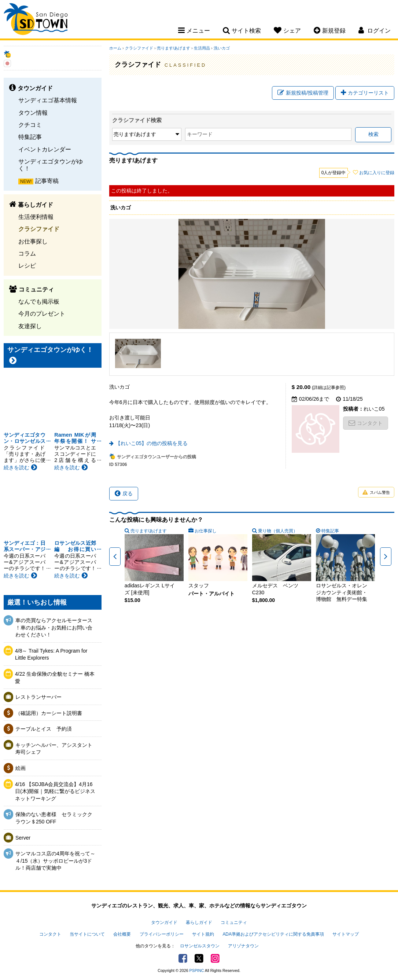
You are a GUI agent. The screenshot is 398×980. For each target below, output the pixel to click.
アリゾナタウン (243, 946)
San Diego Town (36, 20)
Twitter (199, 958)
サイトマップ (346, 934)
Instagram (215, 958)
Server (23, 838)
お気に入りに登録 (377, 173)
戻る (124, 493)
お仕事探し (33, 241)
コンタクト (366, 423)
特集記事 (30, 137)
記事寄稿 (47, 181)
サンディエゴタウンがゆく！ (51, 165)
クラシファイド (39, 229)
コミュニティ (234, 922)
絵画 (21, 768)
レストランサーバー (38, 697)
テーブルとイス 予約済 (44, 729)
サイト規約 (203, 934)
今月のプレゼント (42, 313)
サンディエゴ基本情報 (48, 100)
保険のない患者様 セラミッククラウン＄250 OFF (54, 818)
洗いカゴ (222, 48)
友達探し (30, 326)
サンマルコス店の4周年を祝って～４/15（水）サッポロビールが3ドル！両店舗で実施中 (55, 861)
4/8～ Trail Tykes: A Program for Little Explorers (51, 654)
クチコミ (30, 125)
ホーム (115, 48)
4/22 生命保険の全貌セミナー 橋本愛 (55, 678)
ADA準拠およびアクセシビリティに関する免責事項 (273, 934)
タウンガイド (164, 922)
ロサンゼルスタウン (200, 946)
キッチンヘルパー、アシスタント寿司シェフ (54, 749)
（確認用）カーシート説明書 (49, 713)
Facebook (183, 958)
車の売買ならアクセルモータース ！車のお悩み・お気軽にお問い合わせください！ (54, 627)
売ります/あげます (174, 48)
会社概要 (122, 934)
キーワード (200, 134)
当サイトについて (87, 934)
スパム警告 (376, 493)
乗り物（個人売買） (278, 531)
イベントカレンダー (45, 149)
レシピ (27, 265)
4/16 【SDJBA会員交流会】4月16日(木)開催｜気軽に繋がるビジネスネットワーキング (55, 791)
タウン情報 (33, 113)
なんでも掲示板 (39, 301)
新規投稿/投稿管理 (303, 93)
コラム (27, 253)
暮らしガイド (199, 922)
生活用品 (202, 48)
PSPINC (197, 970)
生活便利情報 (36, 217)
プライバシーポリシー (162, 934)
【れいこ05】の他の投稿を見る (152, 443)
